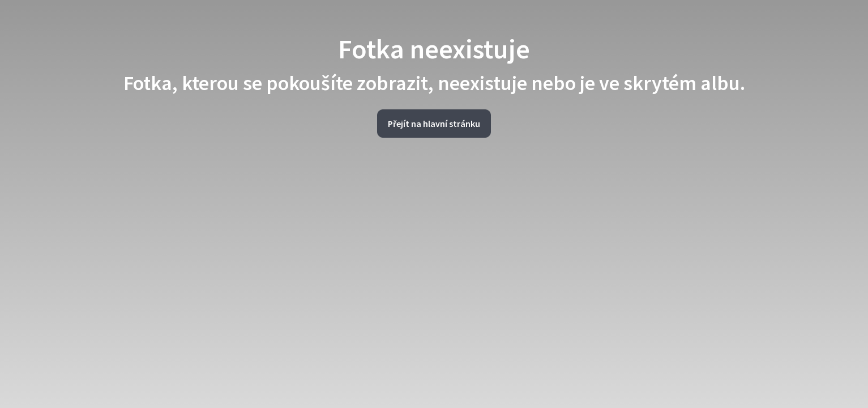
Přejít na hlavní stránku (434, 124)
